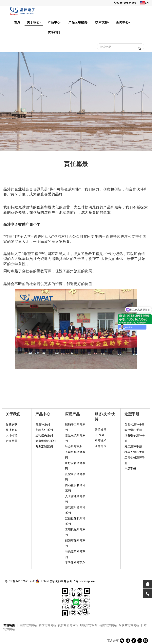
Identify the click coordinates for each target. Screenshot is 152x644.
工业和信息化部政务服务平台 (59, 581)
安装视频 (101, 429)
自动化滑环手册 (135, 424)
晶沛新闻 (12, 430)
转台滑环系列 (74, 446)
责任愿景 (12, 441)
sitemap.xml (87, 581)
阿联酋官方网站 (129, 625)
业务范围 (101, 446)
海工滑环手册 (133, 446)
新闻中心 (123, 22)
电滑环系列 (43, 424)
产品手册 (130, 469)
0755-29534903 (125, 3)
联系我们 (54, 32)
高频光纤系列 (44, 430)
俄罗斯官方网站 (68, 625)
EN (144, 3)
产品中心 (55, 22)
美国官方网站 (28, 625)
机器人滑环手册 (135, 452)
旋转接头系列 (44, 435)
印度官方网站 (89, 625)
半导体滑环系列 (75, 563)
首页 (17, 22)
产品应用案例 (79, 22)
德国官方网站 (108, 625)
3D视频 (100, 435)
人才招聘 (12, 435)
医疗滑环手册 (133, 430)
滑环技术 (101, 441)
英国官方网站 (47, 625)
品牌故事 (12, 424)
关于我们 (34, 22)
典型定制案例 (44, 446)
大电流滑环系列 (46, 441)
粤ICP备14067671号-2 (20, 581)
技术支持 (102, 22)
